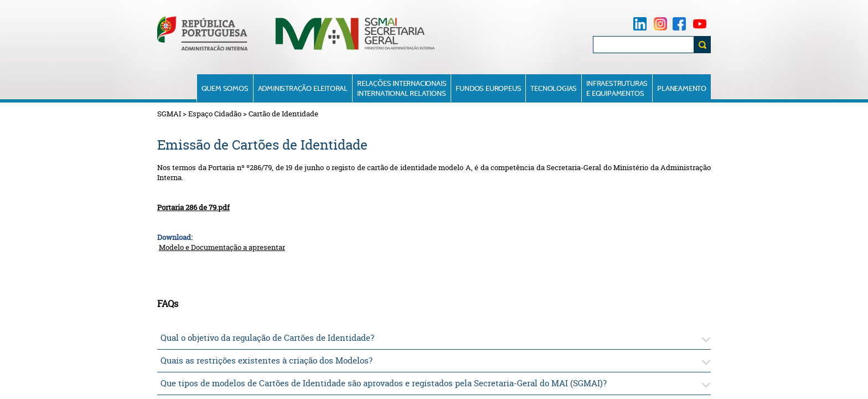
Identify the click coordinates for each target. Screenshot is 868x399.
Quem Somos (225, 88)
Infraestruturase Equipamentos (617, 88)
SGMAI (169, 114)
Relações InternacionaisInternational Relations (402, 88)
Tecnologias (554, 88)
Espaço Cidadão (215, 114)
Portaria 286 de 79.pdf (193, 207)
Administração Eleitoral (303, 88)
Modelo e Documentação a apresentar (222, 247)
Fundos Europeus (488, 88)
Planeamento (682, 88)
